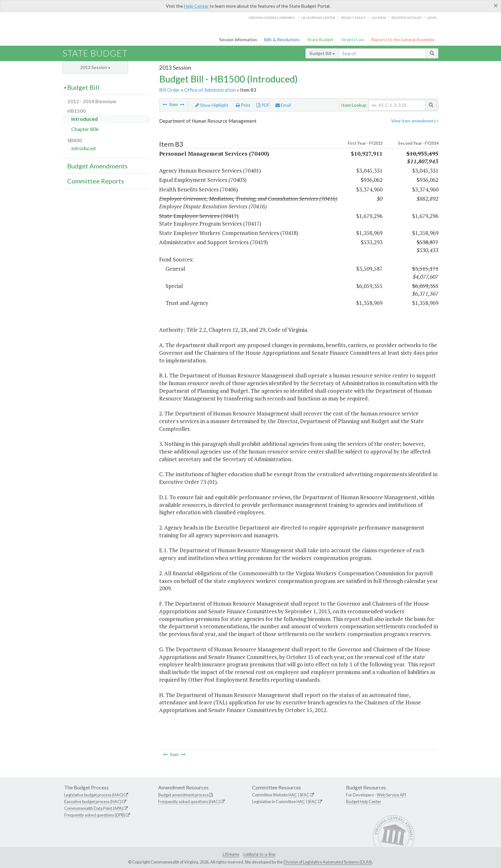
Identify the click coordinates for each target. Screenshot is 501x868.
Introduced (85, 119)
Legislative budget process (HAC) (94, 795)
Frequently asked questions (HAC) (189, 802)
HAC (293, 795)
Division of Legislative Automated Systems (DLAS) (328, 862)
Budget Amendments (97, 166)
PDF (263, 105)
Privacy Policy (353, 18)
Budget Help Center (364, 802)
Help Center (196, 6)
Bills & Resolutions (282, 40)
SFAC (304, 795)
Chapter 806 (85, 129)
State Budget (320, 40)
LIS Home (231, 854)
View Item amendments (415, 121)
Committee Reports (96, 181)
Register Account (407, 18)
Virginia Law (353, 40)
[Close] (496, 5)
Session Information (238, 40)
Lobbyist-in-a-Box (259, 854)
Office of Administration (210, 90)
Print (243, 105)
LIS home (379, 18)
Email (283, 105)
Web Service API (391, 795)
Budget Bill (322, 53)
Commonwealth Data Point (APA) (94, 808)
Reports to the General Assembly (403, 40)
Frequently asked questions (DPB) (95, 815)
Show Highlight (212, 105)
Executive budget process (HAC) (93, 802)
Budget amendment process (183, 795)
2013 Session (95, 67)
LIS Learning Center (318, 18)
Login (432, 18)
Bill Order (170, 90)
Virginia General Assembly (272, 18)
